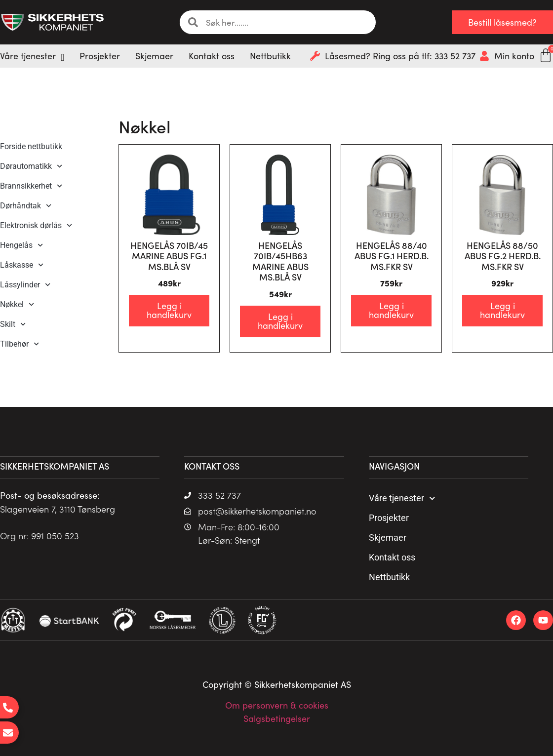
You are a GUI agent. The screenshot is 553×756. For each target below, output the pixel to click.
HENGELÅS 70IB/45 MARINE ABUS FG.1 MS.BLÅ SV (169, 256)
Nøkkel (17, 304)
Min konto (514, 56)
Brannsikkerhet (31, 186)
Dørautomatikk (31, 166)
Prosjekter (389, 518)
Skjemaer (388, 537)
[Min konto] (484, 56)
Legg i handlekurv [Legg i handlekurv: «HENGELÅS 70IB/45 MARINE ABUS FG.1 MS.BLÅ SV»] (169, 310)
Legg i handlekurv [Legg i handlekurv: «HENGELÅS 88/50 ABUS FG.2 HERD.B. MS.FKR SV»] (502, 310)
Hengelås (21, 245)
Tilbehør (20, 344)
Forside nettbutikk (31, 146)
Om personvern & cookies (277, 705)
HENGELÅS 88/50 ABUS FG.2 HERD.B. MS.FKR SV (503, 256)
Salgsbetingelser (277, 718)
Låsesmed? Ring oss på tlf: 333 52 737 (400, 56)
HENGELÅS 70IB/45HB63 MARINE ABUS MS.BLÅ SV (280, 261)
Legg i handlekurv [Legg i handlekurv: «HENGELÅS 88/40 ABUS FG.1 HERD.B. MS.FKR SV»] (391, 310)
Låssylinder (25, 285)
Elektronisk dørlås (36, 225)
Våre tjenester (402, 498)
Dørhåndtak (26, 206)
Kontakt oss (392, 557)
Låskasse (22, 265)
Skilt (13, 324)
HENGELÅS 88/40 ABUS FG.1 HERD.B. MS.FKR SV (392, 256)
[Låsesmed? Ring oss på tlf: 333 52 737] (315, 56)
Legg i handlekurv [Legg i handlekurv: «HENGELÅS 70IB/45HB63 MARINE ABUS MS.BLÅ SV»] (280, 321)
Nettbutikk (389, 577)
